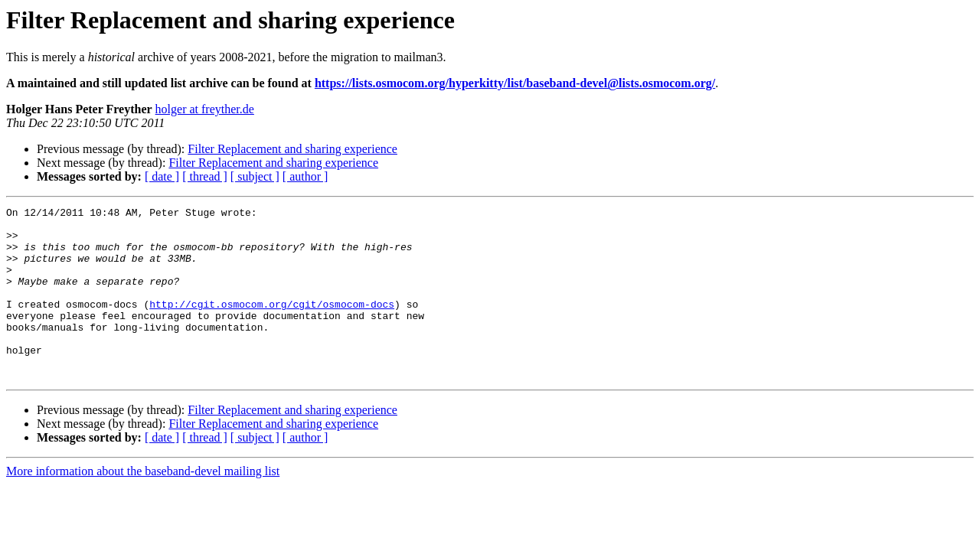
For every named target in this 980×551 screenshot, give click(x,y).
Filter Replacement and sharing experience (292, 149)
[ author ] (305, 176)
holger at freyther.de (205, 109)
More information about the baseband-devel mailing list (143, 505)
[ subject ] (255, 176)
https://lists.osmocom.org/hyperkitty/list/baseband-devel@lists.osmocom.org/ (515, 83)
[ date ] (162, 176)
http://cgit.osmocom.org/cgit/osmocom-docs (272, 324)
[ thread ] (205, 176)
